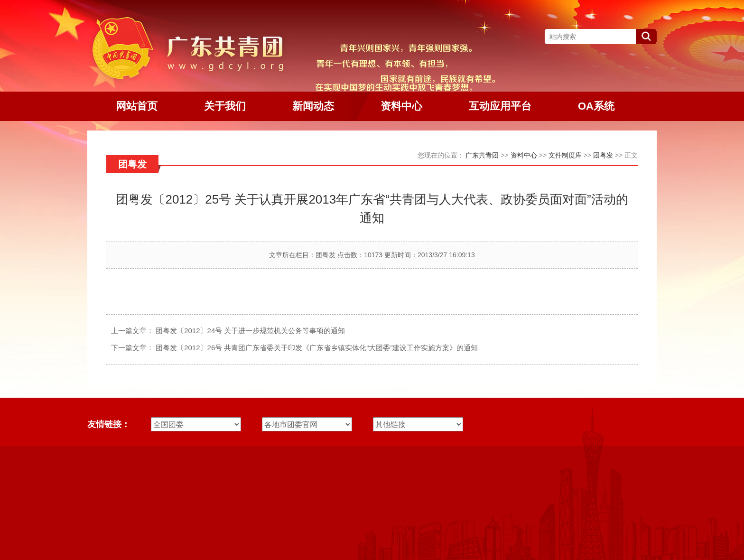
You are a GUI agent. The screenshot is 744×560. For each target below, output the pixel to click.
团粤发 (603, 155)
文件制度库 (565, 155)
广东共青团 (482, 155)
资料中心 (524, 155)
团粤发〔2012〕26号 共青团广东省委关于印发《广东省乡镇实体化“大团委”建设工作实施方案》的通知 (317, 348)
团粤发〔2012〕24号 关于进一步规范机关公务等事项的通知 (250, 331)
